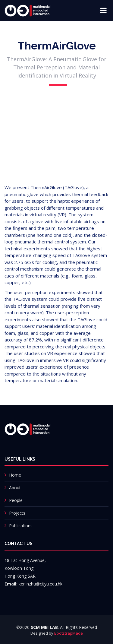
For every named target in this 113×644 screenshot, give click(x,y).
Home (15, 475)
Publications (21, 526)
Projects (17, 513)
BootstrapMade (69, 633)
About (15, 488)
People (16, 500)
